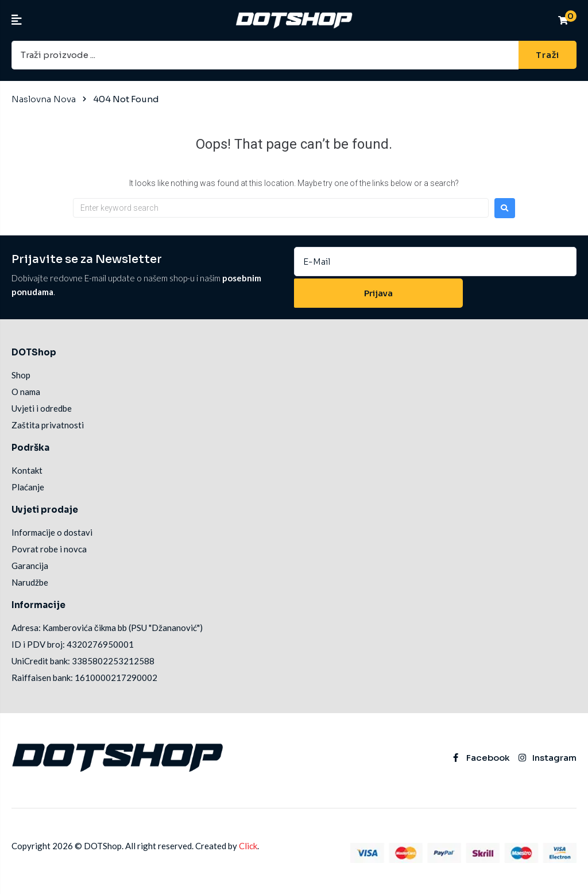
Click (248, 848)
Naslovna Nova (44, 98)
